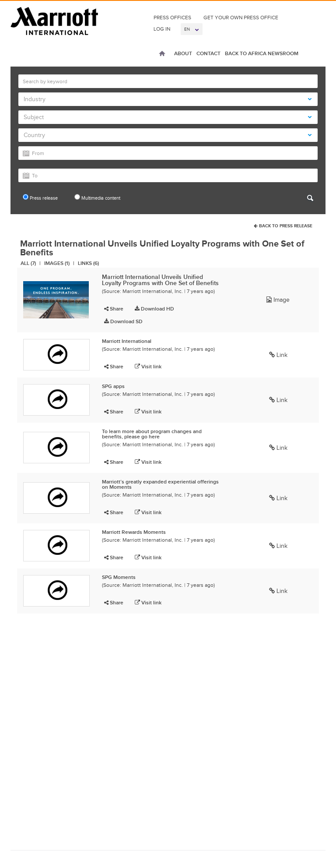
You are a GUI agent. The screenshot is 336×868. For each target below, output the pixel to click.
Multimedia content (97, 197)
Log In (162, 29)
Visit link (148, 367)
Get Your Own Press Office (241, 18)
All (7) (28, 263)
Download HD (154, 309)
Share (114, 309)
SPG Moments (119, 577)
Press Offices (172, 18)
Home (162, 54)
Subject (168, 117)
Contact (208, 53)
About (183, 53)
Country (168, 135)
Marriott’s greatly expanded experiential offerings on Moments (160, 484)
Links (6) (88, 263)
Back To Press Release (283, 226)
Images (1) (57, 263)
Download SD (123, 321)
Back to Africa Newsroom (262, 53)
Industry (168, 99)
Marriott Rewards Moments (134, 532)
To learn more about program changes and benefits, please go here (152, 434)
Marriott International (127, 341)
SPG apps (113, 386)
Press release (40, 197)
